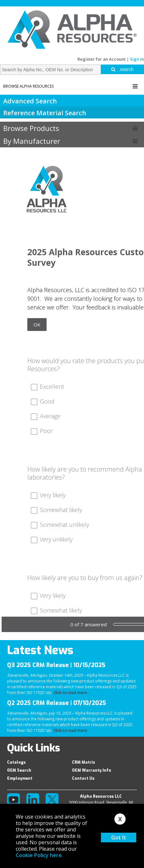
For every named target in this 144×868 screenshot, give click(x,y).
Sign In (137, 59)
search (122, 69)
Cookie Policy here (39, 855)
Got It (119, 838)
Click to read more (70, 693)
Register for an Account (102, 59)
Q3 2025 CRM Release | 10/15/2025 (56, 665)
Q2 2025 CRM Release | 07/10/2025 (57, 703)
